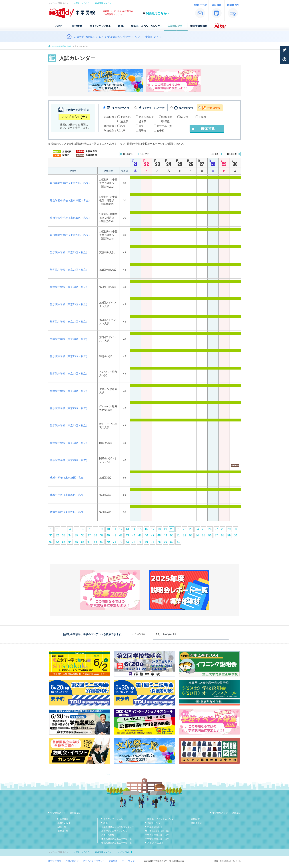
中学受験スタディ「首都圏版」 (66, 813)
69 (102, 542)
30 (235, 529)
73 (127, 542)
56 (210, 535)
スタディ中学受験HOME (61, 46)
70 (108, 542)
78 (159, 542)
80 (172, 542)
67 (89, 542)
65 (76, 542)
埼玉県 (184, 117)
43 (127, 535)
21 (178, 529)
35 (76, 535)
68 (95, 542)
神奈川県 (167, 117)
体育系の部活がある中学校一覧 (117, 839)
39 (102, 535)
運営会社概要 (55, 861)
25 (204, 529)
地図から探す (64, 823)
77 (153, 542)
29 (229, 529)
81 (178, 542)
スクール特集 (108, 835)
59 (229, 535)
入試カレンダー (155, 823)
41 (115, 535)
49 (165, 535)
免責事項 (113, 861)
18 (159, 529)
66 (83, 542)
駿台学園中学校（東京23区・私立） (71, 183)
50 (172, 535)
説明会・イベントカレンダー (161, 819)
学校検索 (64, 819)
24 (197, 529)
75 (140, 542)
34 (70, 535)
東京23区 (126, 117)
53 (191, 535)
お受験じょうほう (81, 3)
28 (223, 529)
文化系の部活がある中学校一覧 (117, 843)
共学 (123, 131)
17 (153, 529)
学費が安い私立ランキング (114, 831)
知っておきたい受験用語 (157, 831)
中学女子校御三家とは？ (157, 839)
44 (134, 535)
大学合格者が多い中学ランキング (118, 827)
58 (223, 535)
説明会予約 (196, 823)
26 (210, 529)
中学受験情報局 (155, 827)
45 (140, 535)
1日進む (215, 154)
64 (70, 542)
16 (146, 529)
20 (172, 529)
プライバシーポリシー (94, 861)
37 (89, 535)
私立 (123, 126)
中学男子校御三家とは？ (157, 835)
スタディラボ (123, 852)
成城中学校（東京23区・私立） (68, 478)
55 (204, 535)
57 (216, 535)
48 (159, 535)
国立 (141, 126)
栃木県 (142, 121)
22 (184, 529)
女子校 (160, 131)
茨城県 (124, 121)
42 (121, 535)
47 (153, 535)
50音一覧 (62, 827)
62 (57, 542)
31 (51, 535)
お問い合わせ (72, 861)
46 (146, 535)
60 (235, 535)
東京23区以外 (146, 117)
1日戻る (145, 154)
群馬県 (166, 121)
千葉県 (202, 117)
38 (95, 535)
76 (146, 542)
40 (108, 535)
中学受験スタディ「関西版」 (227, 813)
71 (115, 542)
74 (134, 542)
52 (184, 535)
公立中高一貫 (164, 126)
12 (121, 529)
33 (64, 535)
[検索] (190, 634)
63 (64, 542)
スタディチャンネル (113, 819)
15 (140, 529)
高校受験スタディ (103, 3)
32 (57, 535)
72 (121, 542)
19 (165, 529)
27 (216, 529)
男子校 (142, 131)
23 (191, 529)
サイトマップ (128, 861)
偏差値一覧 (63, 831)
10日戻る (128, 154)
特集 (106, 823)
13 (127, 529)
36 (83, 535)
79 (165, 542)
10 (108, 529)
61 (51, 542)
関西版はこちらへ (158, 13)
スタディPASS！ (155, 843)
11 (115, 529)
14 (134, 529)
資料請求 (195, 819)
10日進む (232, 154)
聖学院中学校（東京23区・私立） (69, 252)
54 (197, 535)
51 (178, 535)
